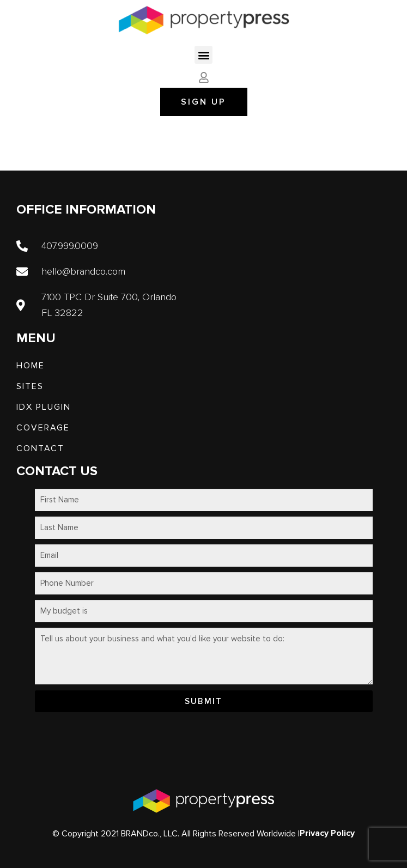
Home (31, 366)
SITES (30, 386)
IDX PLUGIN (44, 407)
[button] (203, 55)
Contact (40, 448)
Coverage (43, 428)
